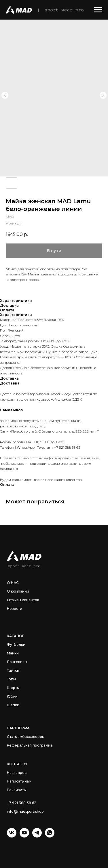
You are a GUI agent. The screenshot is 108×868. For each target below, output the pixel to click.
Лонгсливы (17, 662)
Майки (13, 653)
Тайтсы (13, 670)
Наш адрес (17, 773)
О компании (18, 591)
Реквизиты (17, 790)
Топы (11, 679)
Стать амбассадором (26, 737)
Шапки (13, 705)
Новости (15, 609)
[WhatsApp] (50, 836)
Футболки (16, 645)
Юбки (12, 696)
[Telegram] (37, 836)
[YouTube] (24, 836)
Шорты (13, 688)
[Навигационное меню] (98, 10)
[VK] (12, 836)
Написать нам (19, 781)
